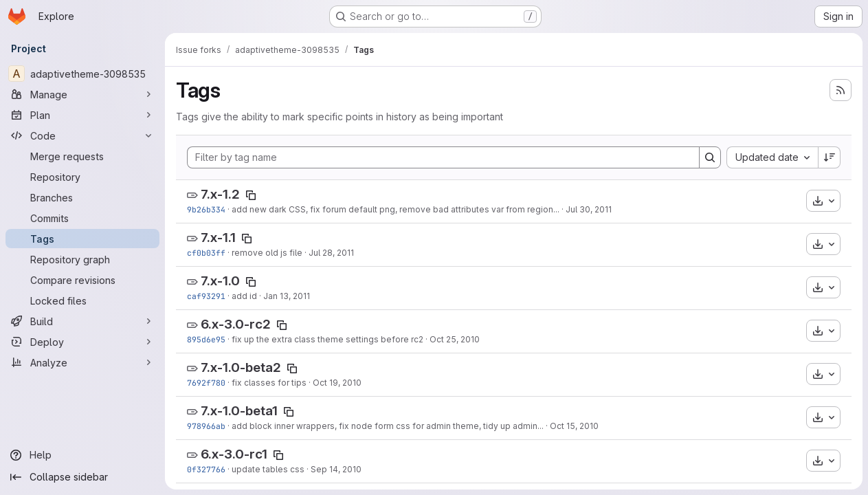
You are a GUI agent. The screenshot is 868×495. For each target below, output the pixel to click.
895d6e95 (206, 339)
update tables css (268, 469)
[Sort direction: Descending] (830, 157)
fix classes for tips (269, 383)
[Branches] (82, 197)
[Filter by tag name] (443, 157)
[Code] (82, 135)
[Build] (82, 321)
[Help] (82, 455)
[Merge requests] (82, 156)
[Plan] (82, 115)
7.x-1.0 (220, 281)
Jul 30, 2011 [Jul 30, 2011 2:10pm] (589, 209)
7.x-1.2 (220, 194)
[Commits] (82, 218)
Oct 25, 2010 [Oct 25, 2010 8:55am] (455, 339)
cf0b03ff (206, 253)
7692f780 (206, 383)
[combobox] (772, 157)
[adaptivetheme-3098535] (82, 74)
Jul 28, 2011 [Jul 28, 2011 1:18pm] (331, 253)
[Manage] (82, 94)
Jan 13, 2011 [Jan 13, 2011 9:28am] (287, 296)
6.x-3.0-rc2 (236, 324)
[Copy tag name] (251, 195)
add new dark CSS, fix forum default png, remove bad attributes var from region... (396, 209)
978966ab (206, 426)
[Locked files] (82, 300)
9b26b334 (206, 209)
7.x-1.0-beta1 (239, 411)
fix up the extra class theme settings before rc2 (327, 339)
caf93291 (206, 296)
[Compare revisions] (82, 280)
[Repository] (82, 177)
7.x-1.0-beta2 (241, 367)
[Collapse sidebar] (82, 477)
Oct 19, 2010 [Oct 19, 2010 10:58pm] (337, 383)
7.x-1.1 (218, 238)
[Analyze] (82, 362)
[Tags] (82, 239)
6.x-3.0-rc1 (234, 454)
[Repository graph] (82, 259)
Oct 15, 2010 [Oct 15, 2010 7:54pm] (574, 426)
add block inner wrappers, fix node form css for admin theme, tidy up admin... (388, 426)
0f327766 (206, 469)
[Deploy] (82, 342)
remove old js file (267, 253)
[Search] (710, 157)
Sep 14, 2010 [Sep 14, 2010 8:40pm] (336, 469)
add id (244, 296)
